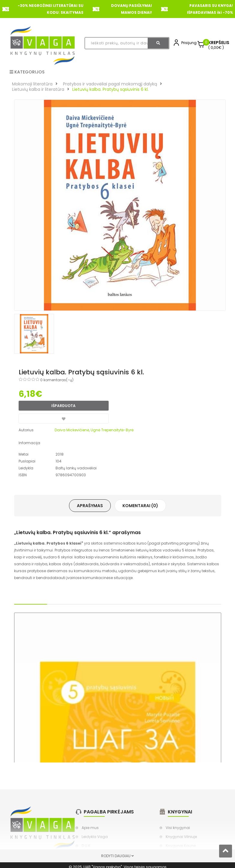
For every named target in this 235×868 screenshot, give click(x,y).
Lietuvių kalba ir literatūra (38, 89)
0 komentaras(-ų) (57, 380)
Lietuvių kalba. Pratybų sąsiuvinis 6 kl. (110, 89)
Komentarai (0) (140, 506)
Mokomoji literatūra (32, 84)
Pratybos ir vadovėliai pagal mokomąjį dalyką (110, 84)
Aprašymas (90, 506)
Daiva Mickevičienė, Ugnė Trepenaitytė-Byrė (94, 430)
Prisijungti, (190, 43)
